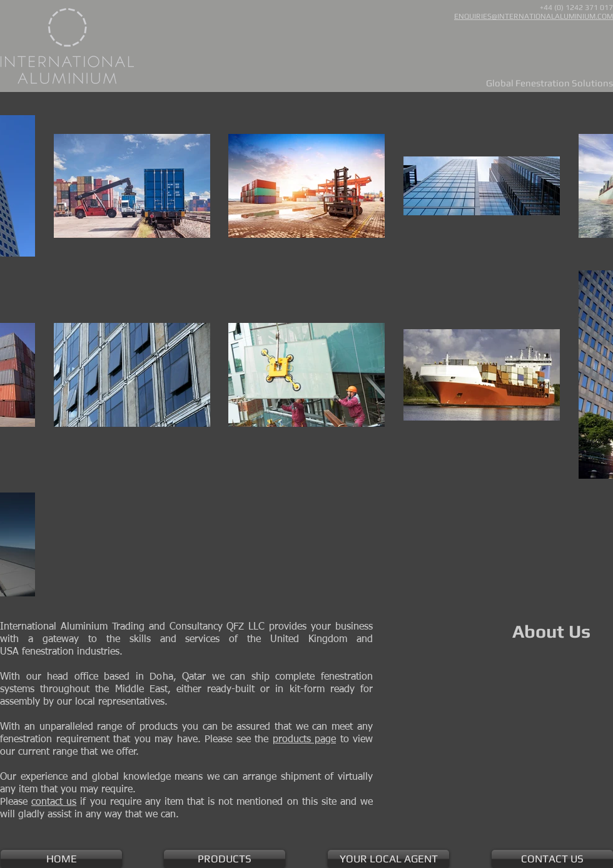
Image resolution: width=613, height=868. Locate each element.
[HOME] (61, 859)
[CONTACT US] (552, 859)
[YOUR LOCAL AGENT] (388, 859)
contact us (54, 802)
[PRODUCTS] (225, 859)
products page (305, 740)
